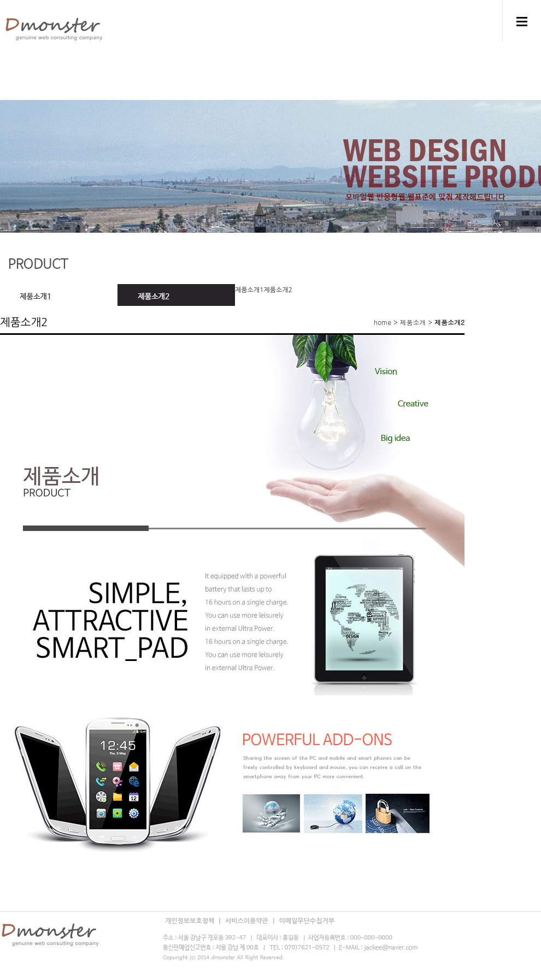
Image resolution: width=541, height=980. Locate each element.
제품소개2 (278, 290)
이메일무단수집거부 (307, 921)
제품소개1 (249, 290)
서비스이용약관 (248, 921)
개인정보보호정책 (191, 921)
